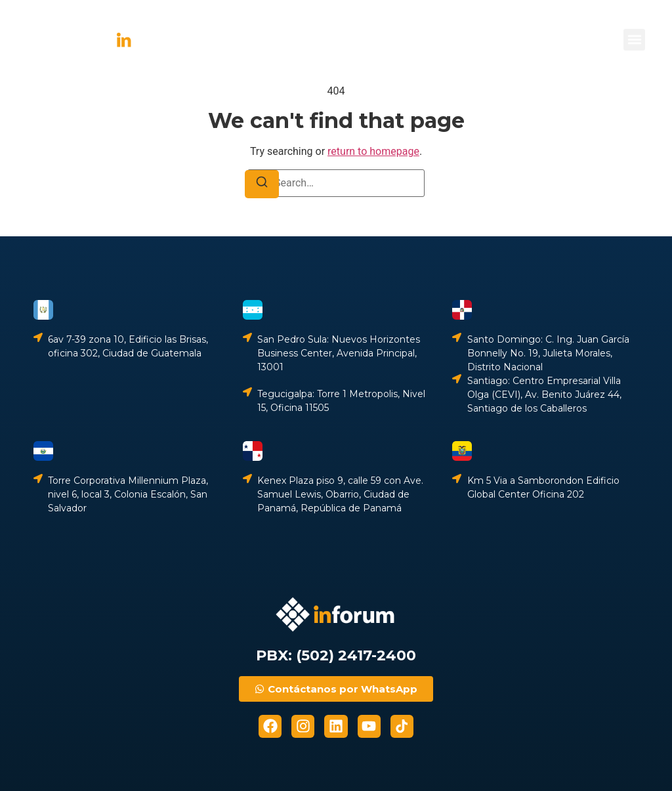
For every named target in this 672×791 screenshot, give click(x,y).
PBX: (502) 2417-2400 (336, 655)
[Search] (262, 184)
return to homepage (373, 151)
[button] (634, 40)
